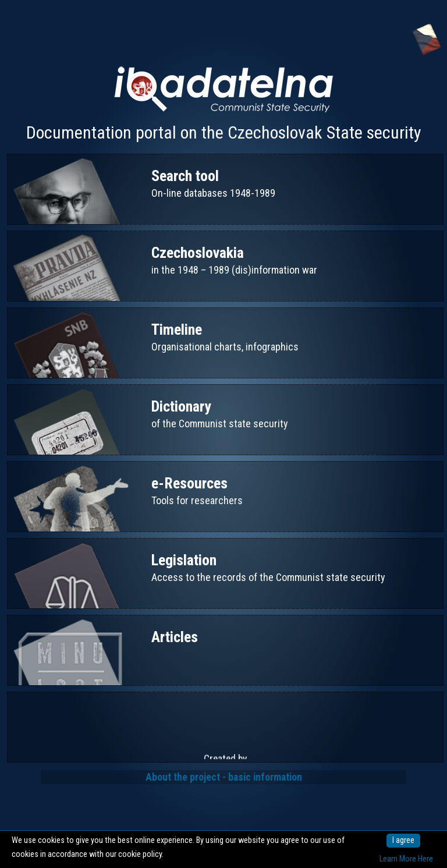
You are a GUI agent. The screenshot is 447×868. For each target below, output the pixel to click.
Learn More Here (406, 859)
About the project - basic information (224, 777)
